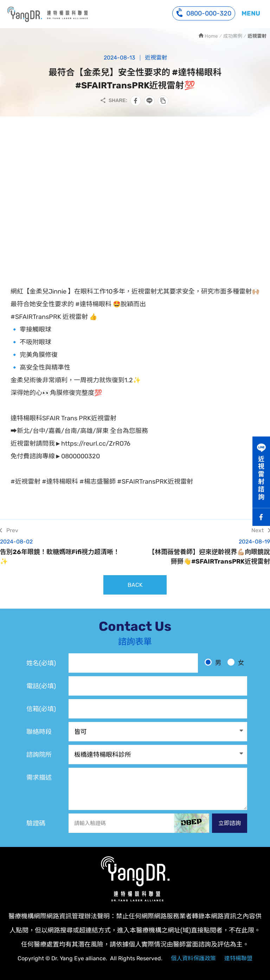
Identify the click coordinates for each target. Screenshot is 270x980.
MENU (251, 13)
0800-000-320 (204, 12)
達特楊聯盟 (238, 958)
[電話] (158, 686)
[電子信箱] (158, 709)
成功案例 (233, 36)
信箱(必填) (41, 709)
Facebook (261, 517)
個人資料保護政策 (193, 958)
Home (211, 36)
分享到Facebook (136, 101)
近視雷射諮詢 (261, 478)
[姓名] (133, 663)
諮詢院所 (39, 755)
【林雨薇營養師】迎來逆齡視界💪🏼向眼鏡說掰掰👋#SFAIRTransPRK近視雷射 (207, 552)
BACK (135, 585)
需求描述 (39, 778)
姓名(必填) (41, 663)
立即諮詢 (230, 823)
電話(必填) (41, 686)
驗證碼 (36, 823)
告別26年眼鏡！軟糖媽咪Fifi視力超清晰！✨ (63, 552)
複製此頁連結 (163, 101)
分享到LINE (149, 101)
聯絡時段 (39, 732)
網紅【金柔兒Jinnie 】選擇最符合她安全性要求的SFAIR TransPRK (47, 14)
